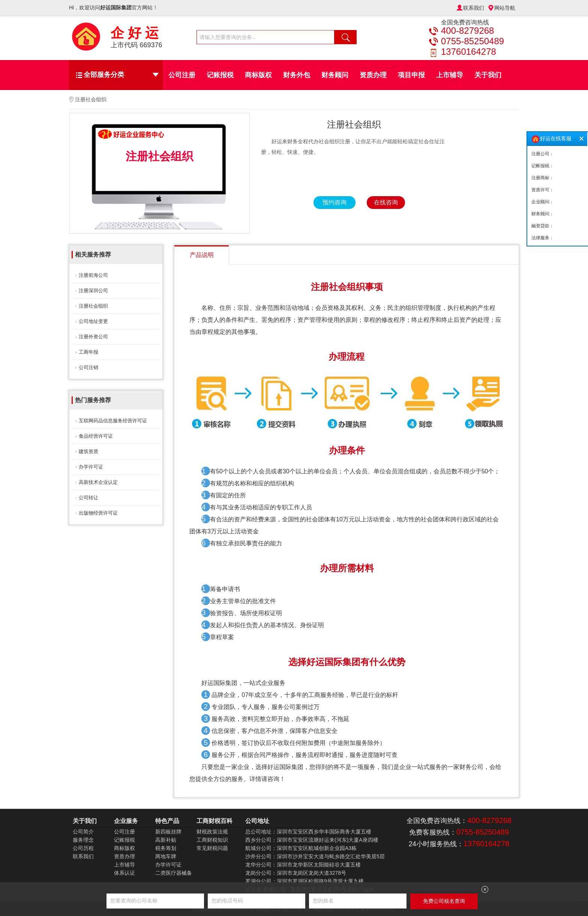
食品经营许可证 (96, 436)
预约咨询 (334, 202)
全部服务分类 (121, 75)
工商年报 (88, 352)
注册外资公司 (93, 337)
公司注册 (182, 75)
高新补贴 (166, 840)
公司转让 (88, 498)
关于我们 (488, 75)
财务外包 (297, 75)
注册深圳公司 (93, 291)
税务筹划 (166, 848)
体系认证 (124, 873)
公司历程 (83, 848)
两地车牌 (166, 856)
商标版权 (258, 75)
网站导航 (505, 8)
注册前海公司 (93, 275)
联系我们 (474, 8)
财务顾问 (335, 75)
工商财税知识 (212, 840)
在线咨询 (386, 202)
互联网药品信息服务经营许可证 (113, 421)
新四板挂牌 (168, 832)
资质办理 (373, 75)
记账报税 (220, 75)
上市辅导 (450, 75)
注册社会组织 (93, 306)
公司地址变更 (93, 321)
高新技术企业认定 (98, 482)
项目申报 (411, 75)
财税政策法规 (212, 832)
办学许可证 (91, 467)
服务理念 (83, 840)
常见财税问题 (212, 848)
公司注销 (88, 367)
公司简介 (83, 832)
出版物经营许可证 (98, 513)
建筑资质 (88, 451)
